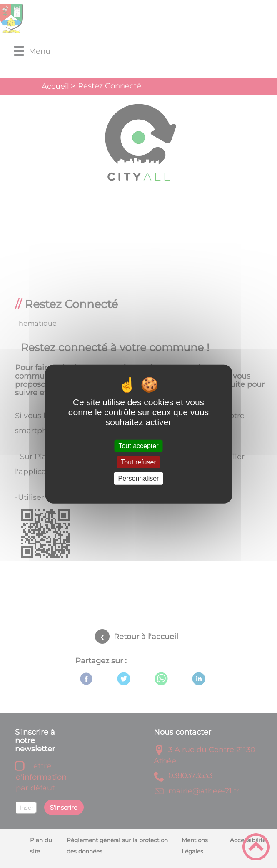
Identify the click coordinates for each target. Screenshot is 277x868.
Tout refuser (138, 462)
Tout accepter (138, 446)
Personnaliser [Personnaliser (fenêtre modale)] (139, 478)
